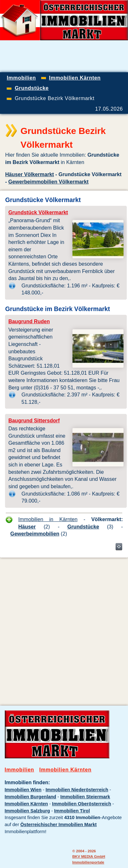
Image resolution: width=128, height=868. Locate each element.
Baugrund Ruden (29, 321)
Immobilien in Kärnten (48, 519)
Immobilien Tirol (72, 811)
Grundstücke (83, 527)
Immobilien (19, 770)
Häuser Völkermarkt (30, 174)
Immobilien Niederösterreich (77, 790)
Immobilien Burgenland (30, 797)
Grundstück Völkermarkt (38, 212)
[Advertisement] (64, 627)
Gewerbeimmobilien (35, 534)
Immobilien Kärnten (65, 770)
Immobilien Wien (23, 790)
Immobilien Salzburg (27, 811)
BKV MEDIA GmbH (89, 856)
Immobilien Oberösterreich (82, 804)
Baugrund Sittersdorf (34, 421)
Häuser (27, 527)
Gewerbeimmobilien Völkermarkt (48, 182)
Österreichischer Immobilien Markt (59, 825)
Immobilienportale (88, 862)
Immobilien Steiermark (85, 797)
